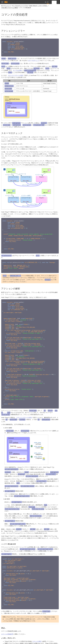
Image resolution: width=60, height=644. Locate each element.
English (46, 3)
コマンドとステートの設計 (16, 75)
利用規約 (47, 642)
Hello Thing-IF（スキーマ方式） (38, 6)
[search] (56, 3)
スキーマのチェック (34, 60)
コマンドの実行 (37, 630)
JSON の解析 (28, 634)
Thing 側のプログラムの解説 (10, 8)
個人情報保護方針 (55, 642)
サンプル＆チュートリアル (20, 6)
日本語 (48, 3)
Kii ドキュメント (6, 6)
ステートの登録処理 (7, 622)
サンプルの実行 (18, 70)
